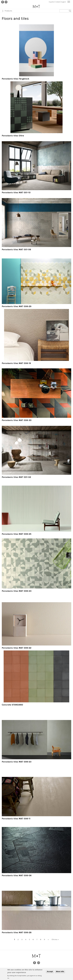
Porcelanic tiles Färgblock (15, 79)
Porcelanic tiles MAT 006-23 (17, 762)
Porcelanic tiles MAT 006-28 (17, 932)
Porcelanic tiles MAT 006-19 (16, 363)
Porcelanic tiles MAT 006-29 (17, 306)
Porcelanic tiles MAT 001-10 (16, 192)
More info (60, 972)
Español (52, 2)
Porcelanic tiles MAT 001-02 (16, 477)
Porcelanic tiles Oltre (13, 136)
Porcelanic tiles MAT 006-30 (17, 420)
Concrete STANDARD (12, 705)
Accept (50, 972)
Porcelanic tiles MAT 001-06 (16, 249)
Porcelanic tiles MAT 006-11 (16, 819)
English (64, 2)
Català (58, 2)
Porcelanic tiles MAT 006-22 (17, 648)
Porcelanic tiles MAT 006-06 (17, 875)
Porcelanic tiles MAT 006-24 (17, 591)
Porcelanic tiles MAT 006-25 (17, 534)
